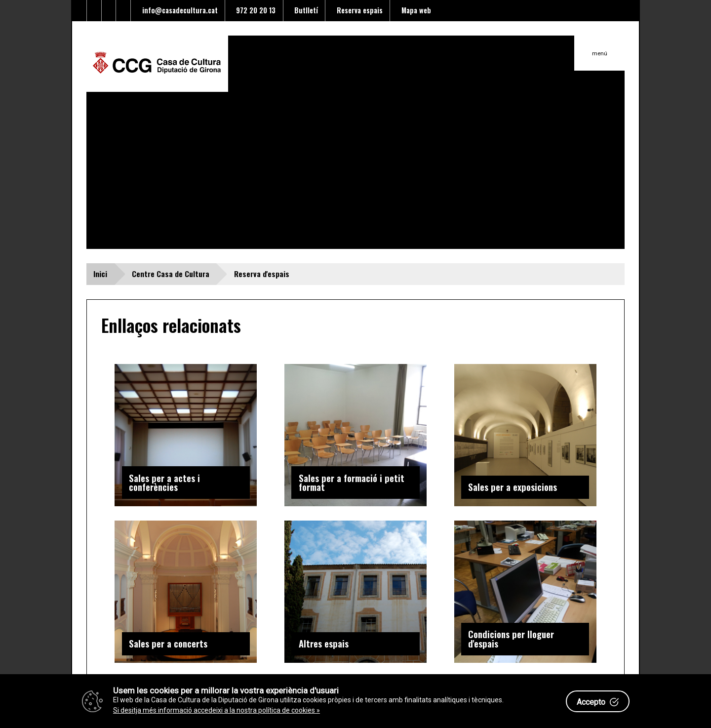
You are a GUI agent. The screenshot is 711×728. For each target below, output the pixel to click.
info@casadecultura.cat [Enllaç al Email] (178, 10)
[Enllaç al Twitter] (79, 11)
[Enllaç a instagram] (123, 11)
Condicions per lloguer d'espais (511, 639)
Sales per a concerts (168, 643)
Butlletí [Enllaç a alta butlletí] (304, 10)
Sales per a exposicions (513, 487)
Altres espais (324, 643)
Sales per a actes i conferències (164, 483)
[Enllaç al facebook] (94, 11)
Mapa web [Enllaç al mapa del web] (414, 10)
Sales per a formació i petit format (352, 483)
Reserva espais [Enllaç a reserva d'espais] (358, 10)
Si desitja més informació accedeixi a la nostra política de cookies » (217, 710)
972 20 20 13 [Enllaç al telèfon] (254, 10)
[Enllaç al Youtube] (109, 11)
